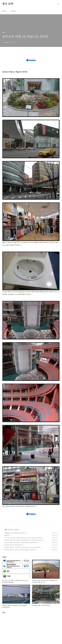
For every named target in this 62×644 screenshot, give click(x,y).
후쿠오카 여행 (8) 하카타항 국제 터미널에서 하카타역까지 (21, 569)
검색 (54, 4)
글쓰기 (4, 11)
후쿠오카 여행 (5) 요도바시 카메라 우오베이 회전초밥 (19, 577)
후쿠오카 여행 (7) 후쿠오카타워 (13, 572)
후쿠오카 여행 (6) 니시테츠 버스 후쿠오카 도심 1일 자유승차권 (22, 574)
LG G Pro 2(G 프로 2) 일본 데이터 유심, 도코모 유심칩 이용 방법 (23, 565)
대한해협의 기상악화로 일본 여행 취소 (15, 560)
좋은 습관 (8, 4)
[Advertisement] (31, 523)
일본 (6, 556)
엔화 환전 (7, 562)
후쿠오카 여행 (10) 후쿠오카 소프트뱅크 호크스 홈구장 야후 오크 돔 (23, 567)
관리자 (13, 11)
